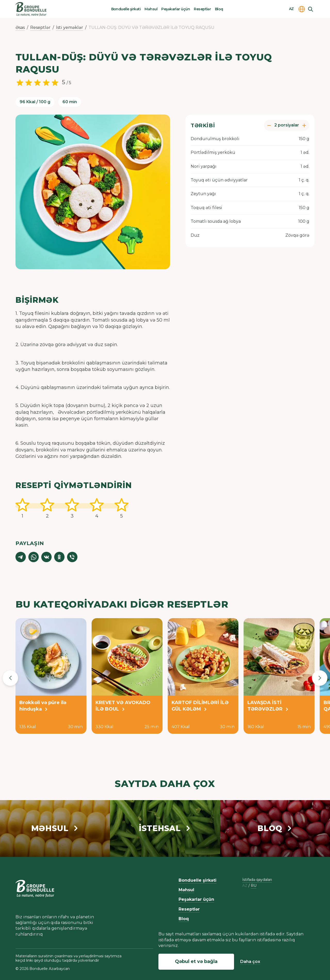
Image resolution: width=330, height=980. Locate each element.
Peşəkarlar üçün (176, 9)
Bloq (219, 9)
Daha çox (250, 962)
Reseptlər (202, 9)
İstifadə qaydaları (257, 880)
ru (254, 886)
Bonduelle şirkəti (126, 9)
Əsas (20, 27)
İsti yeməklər (70, 27)
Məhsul (151, 9)
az (245, 886)
